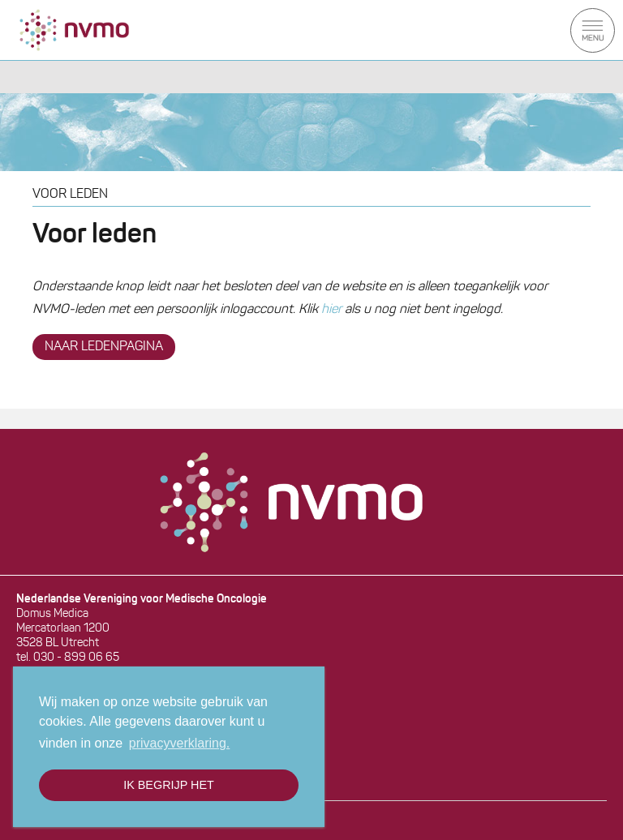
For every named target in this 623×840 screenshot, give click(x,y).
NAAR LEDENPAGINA (104, 347)
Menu (593, 30)
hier (331, 310)
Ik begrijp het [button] (169, 785)
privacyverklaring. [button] (179, 743)
